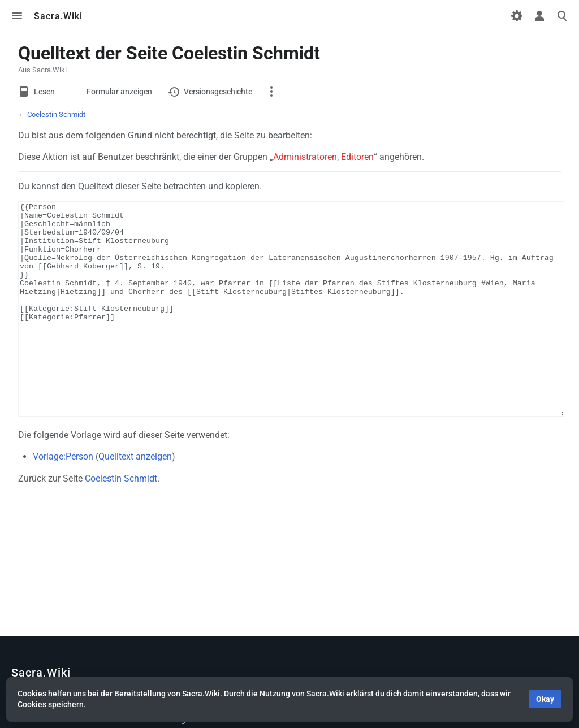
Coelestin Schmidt (56, 114)
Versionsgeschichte (218, 92)
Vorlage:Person (63, 499)
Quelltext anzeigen (135, 499)
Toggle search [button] (562, 16)
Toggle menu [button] (17, 16)
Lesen (44, 92)
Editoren (357, 157)
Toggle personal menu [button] (539, 16)
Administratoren (305, 157)
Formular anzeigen (119, 92)
